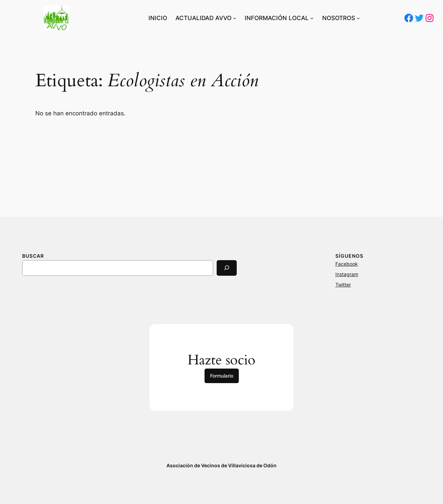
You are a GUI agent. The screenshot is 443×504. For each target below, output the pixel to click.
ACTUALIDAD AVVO (204, 18)
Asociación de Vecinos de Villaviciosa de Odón (221, 465)
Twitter (343, 285)
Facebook (347, 264)
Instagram (347, 274)
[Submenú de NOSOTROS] (358, 18)
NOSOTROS (339, 18)
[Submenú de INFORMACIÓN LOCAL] (312, 18)
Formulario (222, 376)
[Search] (227, 268)
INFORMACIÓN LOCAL (277, 18)
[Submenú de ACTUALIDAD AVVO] (235, 18)
